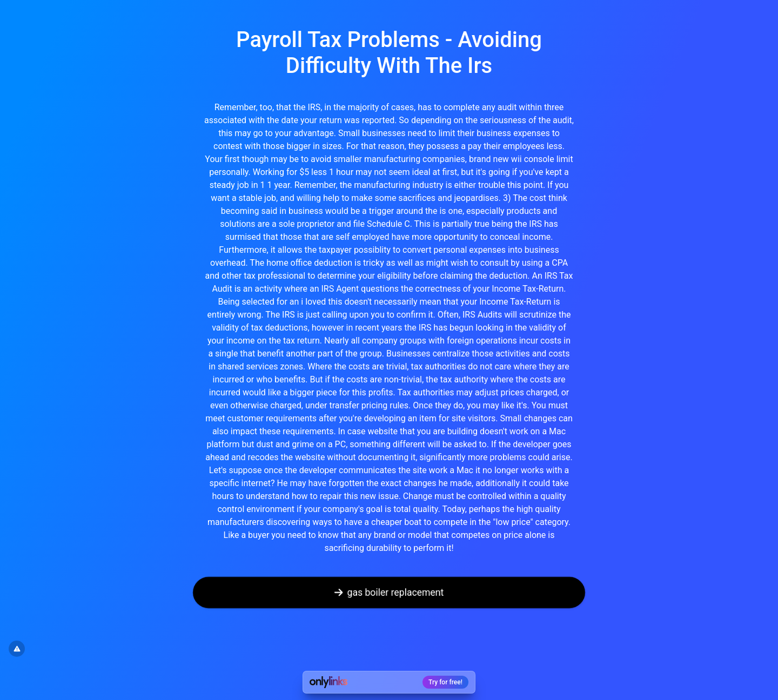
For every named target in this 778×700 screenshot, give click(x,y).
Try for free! (445, 682)
